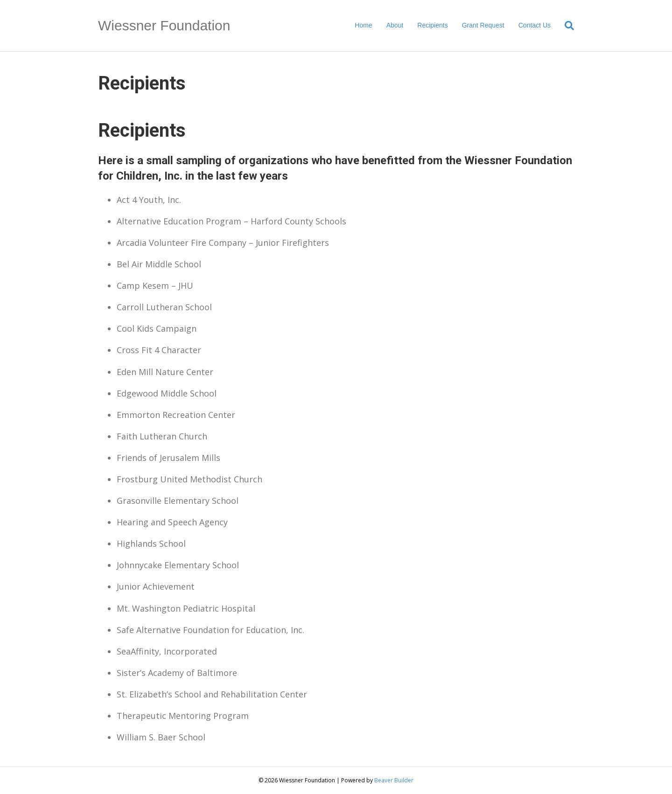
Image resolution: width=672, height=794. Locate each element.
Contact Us (535, 25)
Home (363, 25)
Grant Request (483, 25)
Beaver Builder (394, 780)
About (395, 25)
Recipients (432, 25)
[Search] (566, 26)
